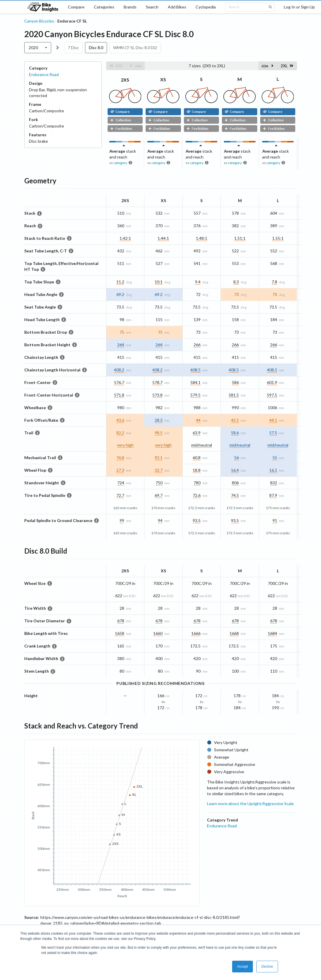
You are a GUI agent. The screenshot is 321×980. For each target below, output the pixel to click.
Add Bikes (177, 7)
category (120, 163)
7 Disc (73, 48)
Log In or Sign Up (299, 7)
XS (163, 79)
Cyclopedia (206, 7)
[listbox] (38, 48)
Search (152, 7)
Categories (104, 7)
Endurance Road (44, 74)
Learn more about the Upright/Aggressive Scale (250, 804)
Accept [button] (243, 967)
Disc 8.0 (96, 48)
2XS (125, 80)
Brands (130, 7)
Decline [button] (267, 967)
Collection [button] (121, 120)
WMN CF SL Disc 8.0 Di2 (135, 48)
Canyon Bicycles (39, 21)
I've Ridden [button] (121, 129)
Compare (76, 7)
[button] (116, 66)
